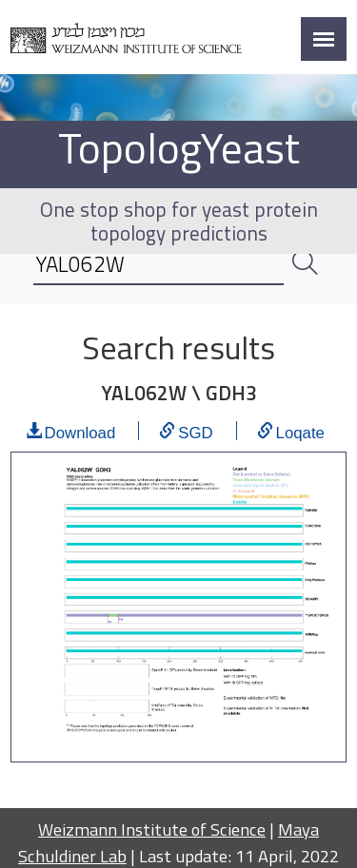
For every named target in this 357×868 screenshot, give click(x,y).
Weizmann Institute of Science (152, 829)
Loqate (300, 431)
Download (80, 431)
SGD (195, 431)
